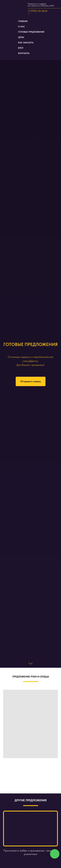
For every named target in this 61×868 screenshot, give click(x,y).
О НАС (21, 27)
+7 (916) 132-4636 (37, 11)
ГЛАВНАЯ (23, 21)
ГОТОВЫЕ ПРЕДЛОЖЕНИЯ (31, 32)
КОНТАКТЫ (24, 53)
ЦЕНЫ (21, 37)
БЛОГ (21, 48)
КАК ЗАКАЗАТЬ (26, 43)
